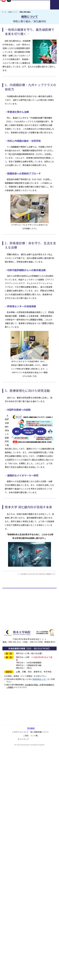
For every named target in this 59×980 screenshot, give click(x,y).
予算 (8, 644)
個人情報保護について (40, 964)
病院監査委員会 (13, 766)
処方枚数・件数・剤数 (16, 669)
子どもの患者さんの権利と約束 (20, 829)
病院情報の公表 (13, 756)
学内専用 (31, 960)
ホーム (4, 12)
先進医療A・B (12, 699)
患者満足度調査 (13, 794)
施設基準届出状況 (14, 694)
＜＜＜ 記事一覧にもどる (13, 580)
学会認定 (10, 709)
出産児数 (10, 664)
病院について (13, 12)
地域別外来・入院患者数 (17, 639)
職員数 (9, 624)
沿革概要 (10, 609)
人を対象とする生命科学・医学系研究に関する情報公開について (30, 788)
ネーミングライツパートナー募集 (21, 824)
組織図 (9, 614)
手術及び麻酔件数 (14, 654)
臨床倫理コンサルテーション (19, 776)
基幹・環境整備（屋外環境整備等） (22, 724)
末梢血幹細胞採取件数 (16, 684)
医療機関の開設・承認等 (17, 689)
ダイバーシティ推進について (19, 809)
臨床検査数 (11, 649)
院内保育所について (15, 814)
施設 (8, 719)
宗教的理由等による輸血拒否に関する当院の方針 (28, 804)
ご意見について (13, 799)
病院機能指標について (16, 746)
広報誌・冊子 (12, 839)
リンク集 (34, 968)
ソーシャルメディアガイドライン (21, 849)
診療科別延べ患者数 (15, 634)
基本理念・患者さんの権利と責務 (21, 604)
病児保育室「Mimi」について (19, 819)
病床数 (9, 629)
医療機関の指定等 (14, 704)
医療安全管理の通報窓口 (17, 751)
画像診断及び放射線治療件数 (19, 659)
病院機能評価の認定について (19, 736)
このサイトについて (20, 964)
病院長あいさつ (13, 599)
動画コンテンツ (13, 844)
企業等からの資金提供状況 (18, 741)
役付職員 (10, 619)
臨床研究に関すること (16, 771)
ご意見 (26, 968)
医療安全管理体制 (14, 714)
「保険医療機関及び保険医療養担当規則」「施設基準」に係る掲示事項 (30, 730)
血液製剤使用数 (13, 679)
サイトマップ (23, 971)
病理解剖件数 (12, 674)
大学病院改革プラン (15, 834)
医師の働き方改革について (18, 781)
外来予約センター (40, 911)
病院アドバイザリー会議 (17, 761)
